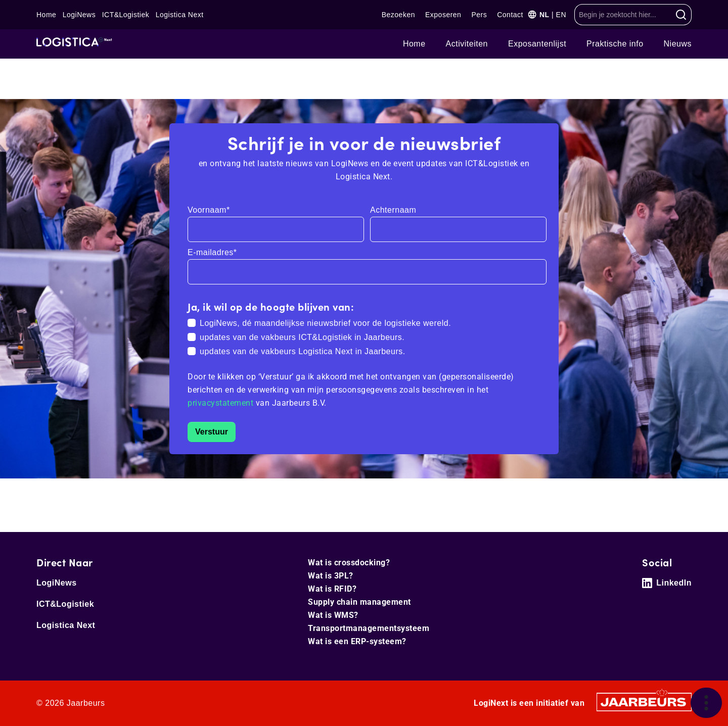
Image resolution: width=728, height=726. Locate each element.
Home (46, 15)
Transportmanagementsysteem (369, 628)
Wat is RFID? (332, 589)
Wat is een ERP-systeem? (357, 641)
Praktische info (615, 44)
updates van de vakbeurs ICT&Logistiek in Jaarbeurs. (302, 337)
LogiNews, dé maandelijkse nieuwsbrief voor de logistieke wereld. (325, 323)
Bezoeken (398, 15)
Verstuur (212, 432)
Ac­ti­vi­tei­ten (467, 44)
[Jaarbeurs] (644, 701)
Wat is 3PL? (331, 576)
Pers (479, 15)
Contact (510, 15)
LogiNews (79, 15)
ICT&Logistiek (126, 15)
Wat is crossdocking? (349, 563)
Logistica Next (180, 15)
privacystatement (222, 403)
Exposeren (443, 15)
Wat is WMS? (333, 615)
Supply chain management (359, 602)
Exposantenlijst (537, 44)
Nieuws (678, 44)
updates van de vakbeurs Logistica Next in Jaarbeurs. (303, 351)
